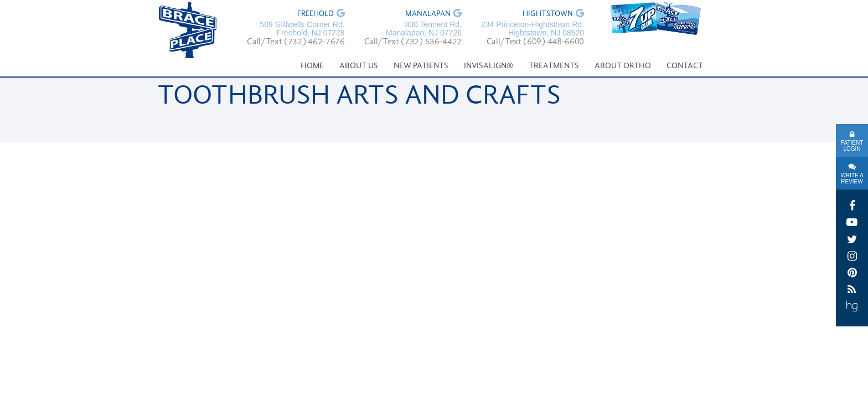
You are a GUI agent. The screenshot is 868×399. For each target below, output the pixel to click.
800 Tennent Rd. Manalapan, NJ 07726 (424, 29)
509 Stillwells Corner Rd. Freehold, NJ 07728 (302, 29)
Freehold (316, 14)
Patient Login (852, 146)
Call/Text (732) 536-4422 (413, 42)
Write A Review (852, 178)
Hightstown (548, 14)
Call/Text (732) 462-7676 (296, 42)
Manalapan (428, 14)
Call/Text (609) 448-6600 (535, 42)
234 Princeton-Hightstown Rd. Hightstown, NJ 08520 (533, 29)
